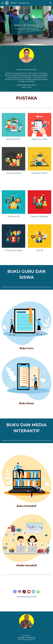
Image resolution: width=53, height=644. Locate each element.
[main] (26, 78)
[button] (3, 3)
